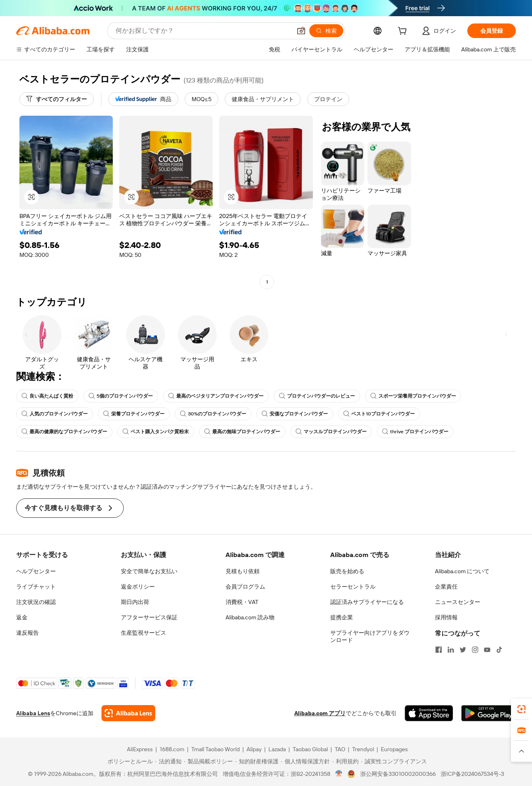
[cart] (404, 32)
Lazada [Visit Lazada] (277, 749)
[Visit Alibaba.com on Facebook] (439, 650)
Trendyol (363, 749)
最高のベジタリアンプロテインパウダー (216, 396)
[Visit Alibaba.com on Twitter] (463, 650)
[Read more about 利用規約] (345, 761)
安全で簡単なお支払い (149, 571)
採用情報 (446, 617)
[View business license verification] (339, 774)
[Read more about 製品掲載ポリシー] (208, 761)
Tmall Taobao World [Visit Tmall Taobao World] (215, 749)
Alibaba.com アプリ (320, 713)
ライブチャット (36, 587)
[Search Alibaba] (203, 31)
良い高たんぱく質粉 (47, 396)
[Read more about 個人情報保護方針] (305, 761)
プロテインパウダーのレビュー (317, 396)
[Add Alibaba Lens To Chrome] (128, 713)
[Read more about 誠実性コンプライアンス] (394, 761)
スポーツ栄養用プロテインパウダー (413, 396)
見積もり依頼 (243, 571)
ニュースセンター (458, 602)
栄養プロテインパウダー (134, 414)
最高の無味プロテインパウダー (242, 432)
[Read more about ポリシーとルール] (129, 761)
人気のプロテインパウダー (55, 414)
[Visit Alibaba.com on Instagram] (475, 650)
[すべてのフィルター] (57, 99)
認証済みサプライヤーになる (367, 602)
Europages (394, 749)
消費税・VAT (242, 602)
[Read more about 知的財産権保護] (257, 761)
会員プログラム (245, 587)
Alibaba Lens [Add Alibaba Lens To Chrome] (33, 713)
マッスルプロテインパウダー (331, 432)
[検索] (326, 31)
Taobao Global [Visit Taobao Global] (310, 749)
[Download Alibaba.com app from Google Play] (489, 713)
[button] (301, 31)
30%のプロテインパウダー (213, 414)
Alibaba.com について (462, 571)
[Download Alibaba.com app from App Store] (429, 713)
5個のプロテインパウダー (121, 396)
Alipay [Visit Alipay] (254, 749)
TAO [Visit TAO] (340, 749)
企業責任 (446, 587)
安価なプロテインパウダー (295, 414)
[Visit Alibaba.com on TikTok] (499, 650)
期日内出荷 (135, 602)
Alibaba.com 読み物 (250, 617)
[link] (521, 709)
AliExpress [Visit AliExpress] (140, 749)
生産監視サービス (144, 633)
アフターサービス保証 (149, 617)
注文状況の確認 (36, 602)
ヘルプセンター (36, 571)
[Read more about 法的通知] (168, 761)
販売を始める (347, 571)
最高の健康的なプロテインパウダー (64, 432)
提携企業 (342, 617)
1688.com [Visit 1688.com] (172, 749)
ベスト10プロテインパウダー (379, 414)
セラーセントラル (353, 587)
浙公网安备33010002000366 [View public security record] (398, 774)
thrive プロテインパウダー (415, 432)
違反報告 (27, 633)
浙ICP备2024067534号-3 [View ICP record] (472, 774)
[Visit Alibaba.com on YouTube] (487, 650)
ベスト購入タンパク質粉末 (156, 432)
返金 (22, 617)
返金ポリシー (138, 587)
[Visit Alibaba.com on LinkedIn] (451, 650)
